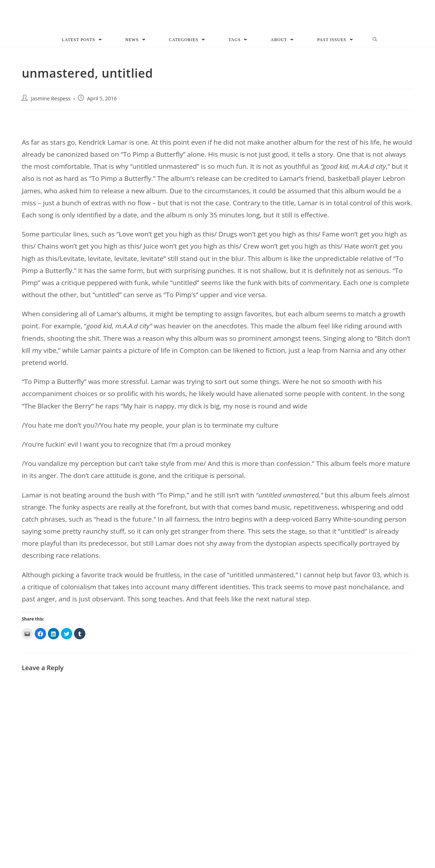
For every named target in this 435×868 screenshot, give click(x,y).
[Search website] (375, 40)
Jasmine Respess (51, 99)
